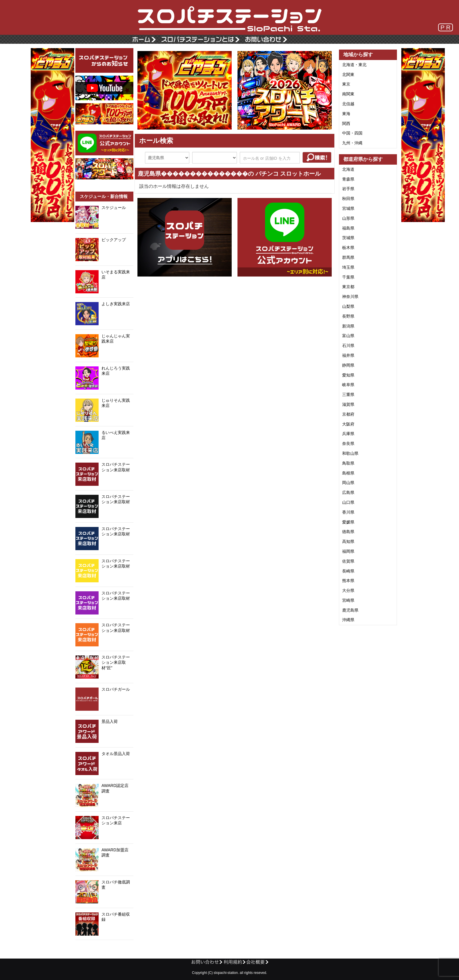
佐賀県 (348, 561)
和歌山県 (350, 453)
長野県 (348, 316)
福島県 (348, 228)
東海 (346, 114)
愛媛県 (348, 522)
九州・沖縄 (352, 143)
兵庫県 (348, 434)
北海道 (348, 169)
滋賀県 (348, 404)
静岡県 (348, 365)
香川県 (348, 512)
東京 (346, 84)
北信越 (348, 104)
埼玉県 (348, 267)
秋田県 (348, 199)
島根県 (348, 473)
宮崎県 (348, 600)
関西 (346, 123)
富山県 (348, 336)
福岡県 (348, 551)
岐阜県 (348, 385)
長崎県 (348, 571)
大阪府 (348, 424)
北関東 (348, 74)
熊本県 (348, 581)
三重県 (348, 394)
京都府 (348, 414)
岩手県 (348, 189)
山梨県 (348, 306)
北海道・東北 (354, 65)
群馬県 (348, 257)
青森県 (348, 179)
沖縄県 (348, 620)
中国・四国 (352, 133)
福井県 (348, 355)
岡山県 (348, 483)
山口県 (348, 502)
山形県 (348, 218)
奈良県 (348, 443)
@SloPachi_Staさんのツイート (104, 949)
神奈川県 (350, 297)
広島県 (348, 492)
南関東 (348, 94)
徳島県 (348, 532)
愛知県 (348, 375)
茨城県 (348, 238)
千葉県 (348, 277)
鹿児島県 (350, 610)
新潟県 (348, 326)
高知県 (348, 541)
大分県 (348, 590)
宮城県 (348, 208)
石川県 (348, 346)
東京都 (348, 287)
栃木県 (348, 248)
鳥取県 (348, 463)
